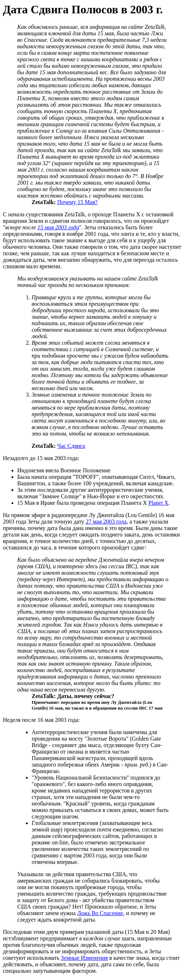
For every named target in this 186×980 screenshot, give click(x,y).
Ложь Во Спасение (100, 913)
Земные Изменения (84, 958)
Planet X (159, 503)
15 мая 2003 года (58, 227)
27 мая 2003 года (106, 522)
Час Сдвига (71, 446)
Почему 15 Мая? (77, 202)
